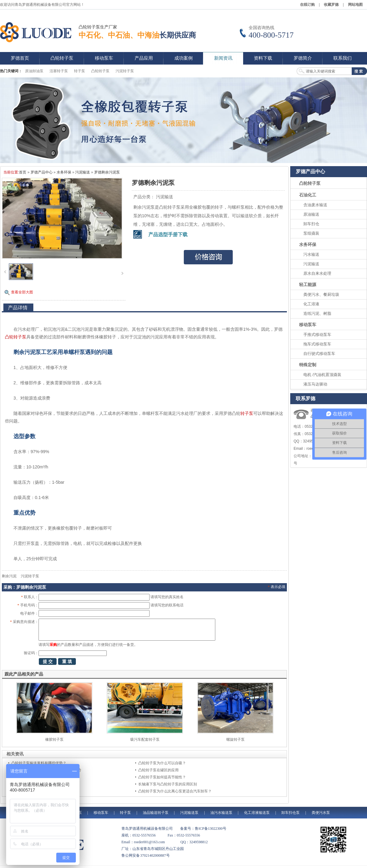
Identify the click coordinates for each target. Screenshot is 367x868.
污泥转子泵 (125, 71)
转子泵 (80, 71)
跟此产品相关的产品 (24, 674)
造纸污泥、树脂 (317, 313)
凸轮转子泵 (100, 71)
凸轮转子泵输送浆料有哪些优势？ (39, 763)
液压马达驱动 (315, 384)
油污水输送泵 (221, 813)
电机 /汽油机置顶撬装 (322, 375)
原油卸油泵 (34, 71)
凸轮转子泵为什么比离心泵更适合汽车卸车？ (175, 791)
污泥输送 (83, 172)
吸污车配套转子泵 (145, 739)
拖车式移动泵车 (317, 344)
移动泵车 (308, 325)
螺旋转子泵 (235, 739)
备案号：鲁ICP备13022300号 (203, 829)
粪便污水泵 (321, 813)
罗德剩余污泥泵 (107, 172)
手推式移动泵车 (317, 335)
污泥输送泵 (189, 813)
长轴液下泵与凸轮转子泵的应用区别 (168, 784)
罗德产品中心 (42, 172)
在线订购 (307, 5)
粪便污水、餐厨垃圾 (321, 294)
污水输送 (311, 254)
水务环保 (64, 172)
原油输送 (311, 214)
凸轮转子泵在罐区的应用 (158, 770)
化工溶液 (311, 304)
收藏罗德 (331, 5)
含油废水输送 (315, 205)
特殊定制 (308, 365)
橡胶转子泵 (54, 739)
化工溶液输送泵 (257, 813)
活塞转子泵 (59, 71)
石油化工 (308, 195)
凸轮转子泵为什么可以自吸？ (162, 763)
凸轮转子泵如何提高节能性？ (162, 777)
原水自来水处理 (317, 273)
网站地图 (355, 5)
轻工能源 (308, 285)
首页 (23, 172)
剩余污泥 (9, 576)
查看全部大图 (22, 292)
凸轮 (9, 337)
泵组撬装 (311, 233)
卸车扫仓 (311, 224)
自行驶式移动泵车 (319, 354)
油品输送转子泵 (156, 813)
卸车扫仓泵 (291, 813)
